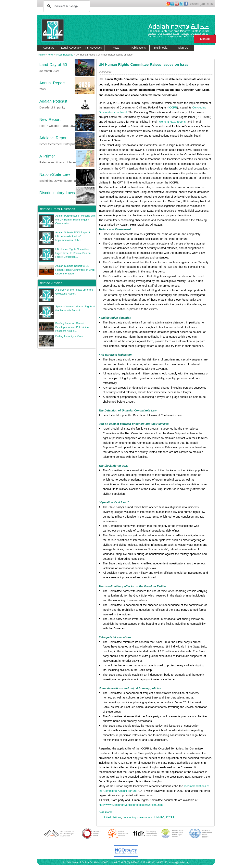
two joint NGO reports (172, 122)
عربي (202, 4)
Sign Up (183, 48)
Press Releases (65, 55)
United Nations (112, 818)
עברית (210, 4)
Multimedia (161, 48)
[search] (66, 6)
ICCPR (173, 108)
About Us (49, 48)
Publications (138, 48)
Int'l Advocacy (93, 48)
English (194, 4)
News (116, 48)
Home (42, 55)
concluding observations (138, 818)
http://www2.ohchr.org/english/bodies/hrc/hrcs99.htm (131, 805)
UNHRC (159, 818)
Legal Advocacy (71, 48)
